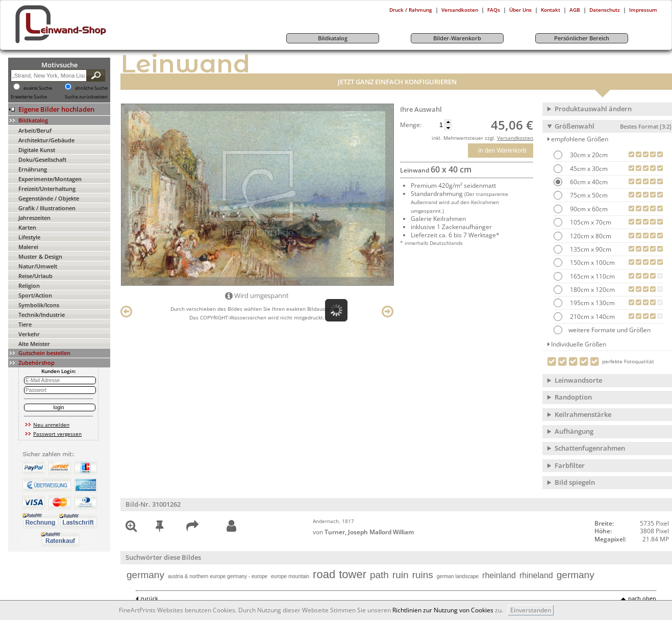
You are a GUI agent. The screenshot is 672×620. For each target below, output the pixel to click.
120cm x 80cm (590, 236)
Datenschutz (605, 10)
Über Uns (520, 10)
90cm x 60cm (588, 209)
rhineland (536, 575)
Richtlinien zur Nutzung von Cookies (443, 610)
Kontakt (551, 10)
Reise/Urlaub (35, 276)
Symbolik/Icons (39, 305)
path (379, 575)
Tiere (25, 324)
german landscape (458, 576)
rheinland (499, 575)
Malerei (28, 247)
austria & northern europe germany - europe (218, 576)
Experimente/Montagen (50, 179)
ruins (423, 575)
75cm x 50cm (588, 195)
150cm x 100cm (592, 263)
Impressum (643, 10)
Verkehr (29, 334)
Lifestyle (29, 237)
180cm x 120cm (592, 290)
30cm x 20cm (588, 155)
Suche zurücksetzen (86, 97)
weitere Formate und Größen (602, 330)
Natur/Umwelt (38, 266)
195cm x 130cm (592, 303)
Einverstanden (531, 610)
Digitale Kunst (37, 150)
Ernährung (33, 169)
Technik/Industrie (42, 315)
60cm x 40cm (588, 182)
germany (145, 575)
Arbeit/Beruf (35, 130)
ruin (401, 575)
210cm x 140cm (592, 317)
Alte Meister (34, 344)
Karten (27, 227)
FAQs (494, 10)
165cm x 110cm (592, 276)
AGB (575, 10)
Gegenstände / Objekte (49, 198)
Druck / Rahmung (411, 10)
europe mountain (290, 576)
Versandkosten (460, 10)
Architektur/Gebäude (46, 140)
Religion (29, 286)
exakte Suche (38, 88)
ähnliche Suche (91, 88)
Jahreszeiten (34, 218)
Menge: (411, 125)
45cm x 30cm (588, 169)
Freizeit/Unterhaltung (47, 189)
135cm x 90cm (590, 249)
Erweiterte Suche (29, 97)
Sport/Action (35, 295)
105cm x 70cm (590, 222)
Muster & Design (40, 256)
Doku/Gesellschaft (42, 159)
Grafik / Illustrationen (47, 208)
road (324, 574)
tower (353, 574)
